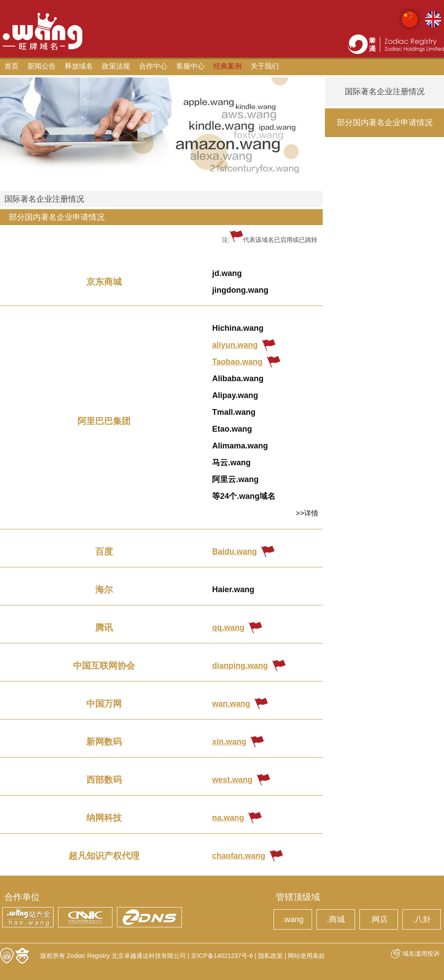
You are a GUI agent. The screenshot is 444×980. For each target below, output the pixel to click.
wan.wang (231, 704)
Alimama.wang (240, 446)
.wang (293, 919)
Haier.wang (233, 590)
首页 (12, 66)
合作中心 (153, 66)
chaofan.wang (239, 856)
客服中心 (190, 66)
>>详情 (307, 513)
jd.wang (227, 273)
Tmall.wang (234, 412)
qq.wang (228, 628)
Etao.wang (232, 429)
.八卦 (422, 919)
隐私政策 (270, 956)
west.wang (232, 780)
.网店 (379, 919)
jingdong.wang (240, 290)
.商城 (336, 919)
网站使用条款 (306, 956)
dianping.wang (240, 666)
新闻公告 (42, 66)
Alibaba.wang (238, 379)
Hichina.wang (238, 328)
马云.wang (231, 463)
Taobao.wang (237, 362)
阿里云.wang (235, 479)
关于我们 (265, 66)
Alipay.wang (235, 395)
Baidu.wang (234, 551)
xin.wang (229, 742)
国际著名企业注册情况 (44, 199)
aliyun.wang (235, 345)
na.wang (228, 818)
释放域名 (79, 66)
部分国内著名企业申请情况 (57, 217)
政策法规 (116, 66)
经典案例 (228, 66)
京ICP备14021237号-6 (222, 956)
